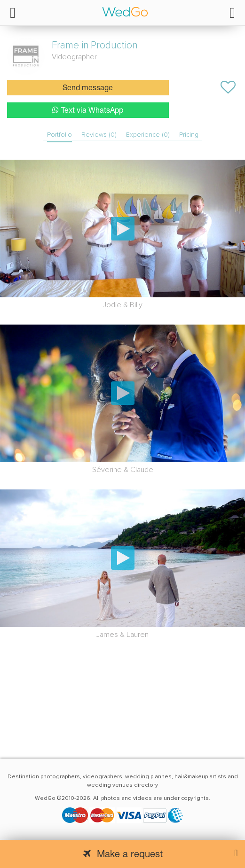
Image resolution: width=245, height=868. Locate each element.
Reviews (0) (99, 135)
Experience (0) (148, 135)
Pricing (189, 135)
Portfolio (59, 135)
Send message (88, 88)
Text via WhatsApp (88, 110)
